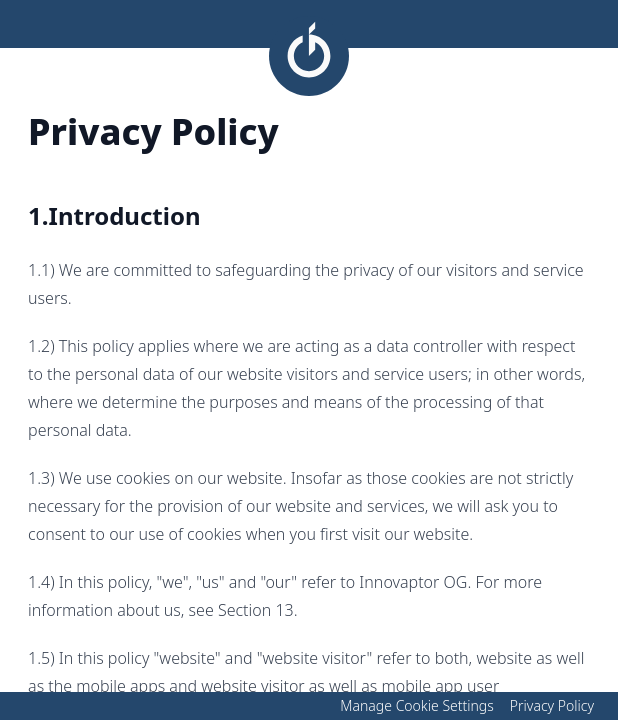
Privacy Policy (552, 705)
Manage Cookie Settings (416, 705)
